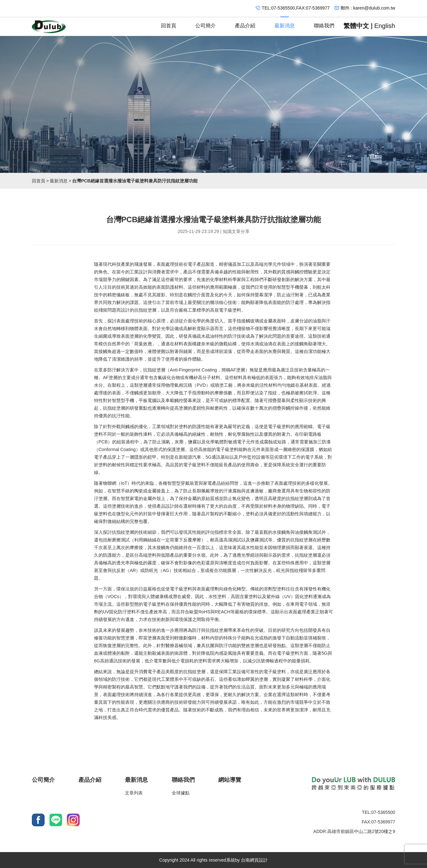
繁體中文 (356, 26)
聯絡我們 (324, 23)
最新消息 (285, 23)
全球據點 (181, 793)
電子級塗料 (230, 310)
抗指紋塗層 (145, 310)
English (385, 26)
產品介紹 (245, 23)
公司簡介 (206, 23)
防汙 (290, 302)
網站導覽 (230, 780)
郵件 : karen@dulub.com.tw (368, 8)
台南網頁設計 (254, 860)
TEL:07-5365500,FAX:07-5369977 (296, 8)
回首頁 (169, 23)
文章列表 (134, 793)
